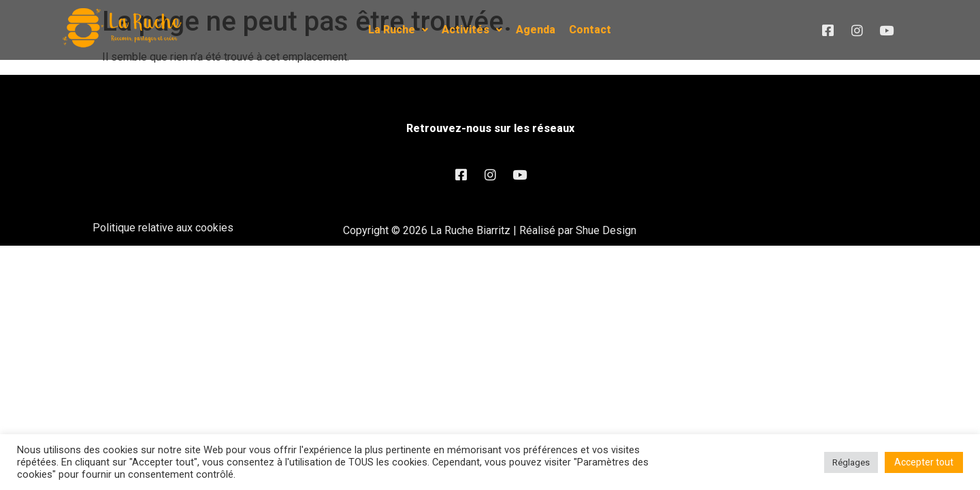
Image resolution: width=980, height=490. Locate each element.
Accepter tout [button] (924, 462)
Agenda (536, 30)
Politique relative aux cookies (163, 228)
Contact (590, 30)
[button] (398, 30)
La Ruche (398, 30)
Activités (472, 30)
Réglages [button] (851, 462)
